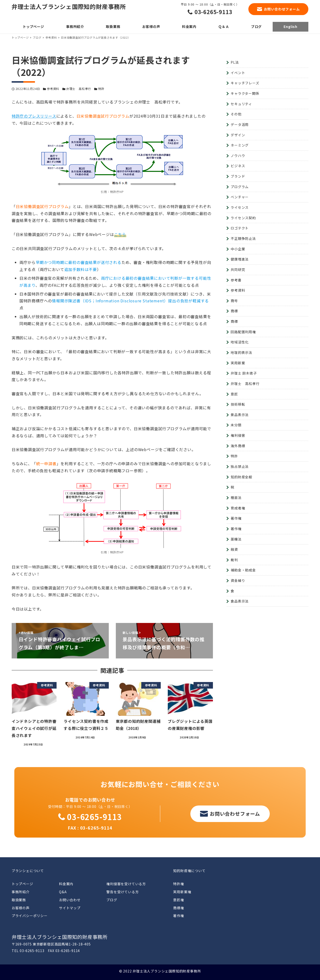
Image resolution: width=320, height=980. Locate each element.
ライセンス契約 (243, 218)
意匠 (234, 394)
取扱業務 (19, 900)
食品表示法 (240, 601)
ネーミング (240, 145)
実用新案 (238, 363)
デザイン (238, 135)
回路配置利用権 (243, 332)
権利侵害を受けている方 (126, 884)
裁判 (234, 560)
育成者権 (238, 508)
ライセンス (240, 207)
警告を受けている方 (122, 892)
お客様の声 (21, 908)
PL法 (235, 62)
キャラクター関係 (245, 93)
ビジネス (238, 166)
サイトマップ (70, 908)
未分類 (236, 425)
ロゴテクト (240, 228)
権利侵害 (238, 435)
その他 (236, 114)
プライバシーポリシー (30, 916)
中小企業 (238, 249)
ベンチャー (240, 197)
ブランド (238, 176)
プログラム (240, 187)
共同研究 (238, 270)
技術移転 (238, 404)
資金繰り (238, 580)
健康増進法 (240, 259)
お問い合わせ (70, 900)
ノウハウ (238, 156)
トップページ (22, 884)
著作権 (236, 518)
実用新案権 (182, 892)
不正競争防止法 (243, 238)
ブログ (112, 900)
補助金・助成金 (243, 570)
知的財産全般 (241, 477)
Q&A (63, 892)
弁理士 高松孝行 (79, 89)
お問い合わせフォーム (282, 9)
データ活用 (240, 124)
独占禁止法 (240, 466)
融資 (234, 549)
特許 (101, 89)
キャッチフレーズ (245, 83)
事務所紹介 (21, 892)
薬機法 (236, 539)
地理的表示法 (241, 352)
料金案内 (66, 884)
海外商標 (238, 446)
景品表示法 (240, 415)
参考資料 (53, 89)
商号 (234, 301)
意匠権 (178, 900)
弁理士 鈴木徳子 (244, 373)
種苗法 (236, 498)
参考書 (236, 280)
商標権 (178, 908)
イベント (238, 73)
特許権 (178, 884)
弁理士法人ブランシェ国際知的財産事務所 (69, 6)
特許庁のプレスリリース (34, 116)
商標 (234, 311)
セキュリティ (241, 104)
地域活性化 (240, 342)
